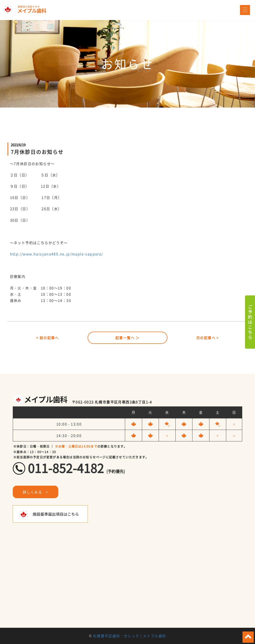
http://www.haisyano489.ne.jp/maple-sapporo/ (57, 254)
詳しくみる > (36, 492)
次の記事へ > (208, 338)
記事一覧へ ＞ (127, 338)
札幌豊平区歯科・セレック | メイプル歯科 (130, 636)
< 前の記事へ (47, 338)
